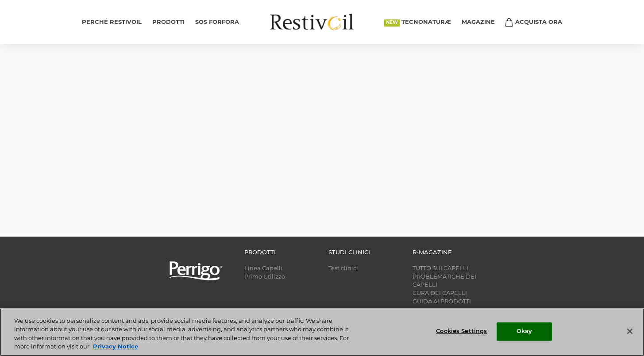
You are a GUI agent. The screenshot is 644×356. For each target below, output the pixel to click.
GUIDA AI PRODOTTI (442, 302)
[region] (322, 332)
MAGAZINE (478, 22)
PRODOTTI (168, 22)
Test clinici (343, 269)
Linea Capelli (263, 269)
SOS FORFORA (217, 22)
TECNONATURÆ (426, 22)
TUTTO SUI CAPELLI (440, 269)
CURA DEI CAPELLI (440, 293)
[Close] (630, 331)
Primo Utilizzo (265, 277)
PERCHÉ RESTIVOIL (112, 22)
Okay (524, 331)
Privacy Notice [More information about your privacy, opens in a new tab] (116, 347)
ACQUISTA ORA (539, 22)
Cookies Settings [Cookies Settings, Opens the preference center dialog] (461, 331)
